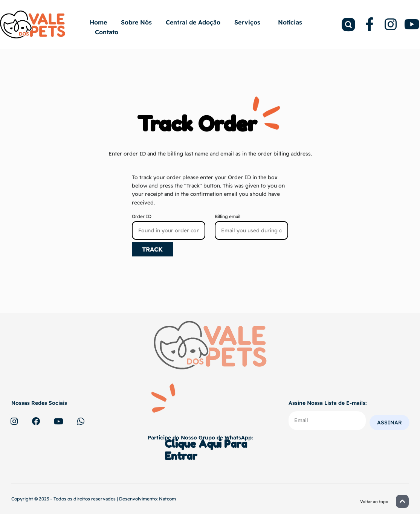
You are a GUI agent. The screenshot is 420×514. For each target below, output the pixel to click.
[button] (402, 501)
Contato (107, 32)
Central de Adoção (193, 22)
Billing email (228, 216)
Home (98, 22)
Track (152, 249)
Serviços (249, 22)
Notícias (290, 22)
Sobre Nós (136, 22)
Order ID (142, 216)
